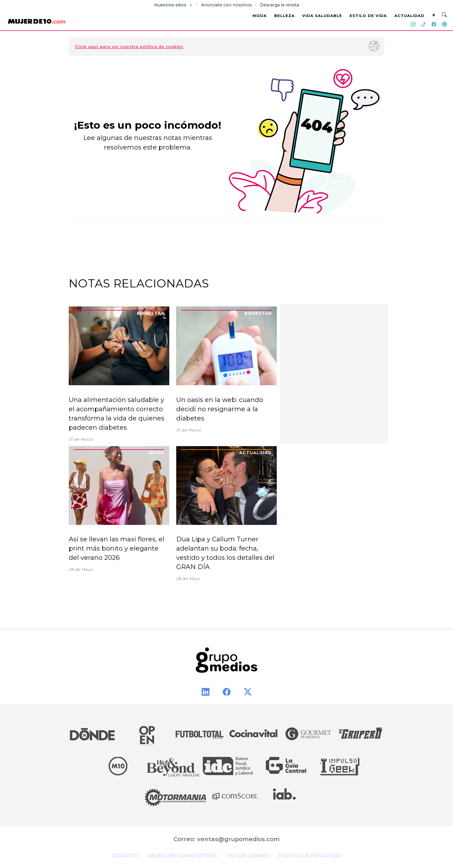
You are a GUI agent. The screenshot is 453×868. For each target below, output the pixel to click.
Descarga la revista (280, 5)
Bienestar (151, 313)
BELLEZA (284, 16)
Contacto (125, 856)
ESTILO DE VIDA (368, 16)
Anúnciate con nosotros (226, 5)
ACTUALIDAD (409, 16)
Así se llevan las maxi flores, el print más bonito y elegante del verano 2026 (117, 548)
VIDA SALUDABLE (322, 16)
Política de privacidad (310, 856)
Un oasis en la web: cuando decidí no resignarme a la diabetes (220, 409)
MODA (260, 16)
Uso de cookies (248, 856)
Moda (157, 453)
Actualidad (256, 453)
